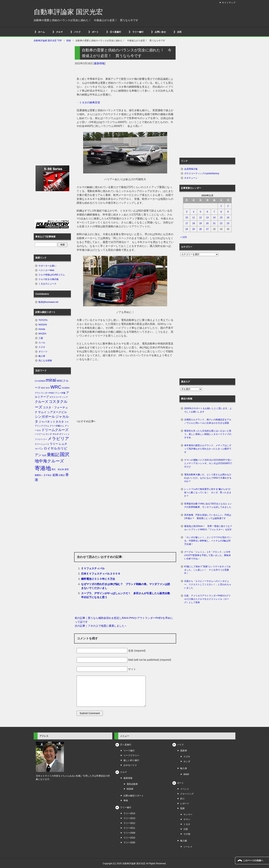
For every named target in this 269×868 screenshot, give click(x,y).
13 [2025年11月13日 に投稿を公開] (207, 218)
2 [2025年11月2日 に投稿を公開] (228, 206)
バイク (77, 32)
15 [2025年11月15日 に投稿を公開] (221, 218)
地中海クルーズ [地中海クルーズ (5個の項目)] (49, 461)
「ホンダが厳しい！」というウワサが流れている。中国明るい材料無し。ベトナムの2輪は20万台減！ (208, 541)
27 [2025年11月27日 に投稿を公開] (207, 229)
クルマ (59, 32)
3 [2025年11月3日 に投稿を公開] (187, 212)
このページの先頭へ (253, 861)
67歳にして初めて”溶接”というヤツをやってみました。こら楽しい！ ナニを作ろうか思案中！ (207, 570)
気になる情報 (45, 361)
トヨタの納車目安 (90, 102)
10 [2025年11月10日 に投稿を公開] (187, 218)
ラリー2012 (129, 823)
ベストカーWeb (46, 270)
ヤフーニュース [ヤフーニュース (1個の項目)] (42, 444)
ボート (95, 32)
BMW (186, 774)
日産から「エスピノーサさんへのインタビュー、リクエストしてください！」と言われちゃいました (208, 584)
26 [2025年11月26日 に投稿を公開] (200, 229)
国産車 (184, 751)
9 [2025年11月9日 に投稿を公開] (228, 212)
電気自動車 (132, 784)
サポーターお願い (47, 266)
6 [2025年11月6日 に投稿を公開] (207, 212)
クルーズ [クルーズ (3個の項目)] (41, 402)
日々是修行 (115, 32)
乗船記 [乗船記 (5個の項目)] (53, 455)
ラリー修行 (138, 32)
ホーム (41, 32)
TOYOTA (43, 320)
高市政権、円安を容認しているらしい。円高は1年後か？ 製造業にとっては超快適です (208, 517)
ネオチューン (191, 178)
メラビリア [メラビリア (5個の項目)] (58, 439)
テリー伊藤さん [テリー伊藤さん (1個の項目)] (57, 426)
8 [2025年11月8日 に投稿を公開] (221, 212)
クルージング (187, 794)
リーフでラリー (131, 755)
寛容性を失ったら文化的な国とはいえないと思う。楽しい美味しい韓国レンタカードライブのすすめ (208, 434)
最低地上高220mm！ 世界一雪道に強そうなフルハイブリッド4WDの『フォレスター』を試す (208, 528)
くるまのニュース (47, 284)
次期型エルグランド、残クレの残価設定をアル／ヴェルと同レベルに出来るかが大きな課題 (208, 421)
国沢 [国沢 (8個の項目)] (65, 454)
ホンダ (187, 761)
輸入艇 (184, 841)
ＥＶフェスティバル (93, 568)
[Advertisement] (125, 391)
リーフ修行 (129, 751)
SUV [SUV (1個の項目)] (48, 388)
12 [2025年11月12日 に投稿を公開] (200, 218)
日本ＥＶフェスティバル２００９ (101, 574)
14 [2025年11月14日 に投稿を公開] (214, 218)
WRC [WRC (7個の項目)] (56, 387)
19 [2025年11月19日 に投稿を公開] (200, 223)
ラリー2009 (129, 833)
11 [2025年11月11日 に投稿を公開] (194, 218)
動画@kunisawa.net (48, 302)
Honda (42, 329)
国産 (183, 808)
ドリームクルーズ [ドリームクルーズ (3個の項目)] (55, 430)
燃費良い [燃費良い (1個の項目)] (39, 475)
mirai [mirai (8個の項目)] (51, 380)
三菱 (41, 338)
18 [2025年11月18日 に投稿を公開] (194, 223)
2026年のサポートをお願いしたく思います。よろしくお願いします (208, 410)
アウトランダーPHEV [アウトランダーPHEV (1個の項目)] (45, 393)
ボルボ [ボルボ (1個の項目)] (56, 434)
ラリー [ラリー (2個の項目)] (54, 444)
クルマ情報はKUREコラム (52, 275)
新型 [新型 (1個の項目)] (67, 469)
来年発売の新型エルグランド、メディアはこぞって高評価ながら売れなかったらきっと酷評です (208, 449)
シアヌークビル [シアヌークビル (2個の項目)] (57, 412)
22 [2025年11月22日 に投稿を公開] (221, 223)
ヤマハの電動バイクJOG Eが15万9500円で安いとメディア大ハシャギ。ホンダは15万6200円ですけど (208, 463)
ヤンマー (188, 815)
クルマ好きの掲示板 (49, 279)
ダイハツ (43, 352)
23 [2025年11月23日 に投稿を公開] (228, 223)
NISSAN (43, 325)
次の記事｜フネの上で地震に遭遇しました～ (101, 626)
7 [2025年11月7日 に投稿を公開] (214, 212)
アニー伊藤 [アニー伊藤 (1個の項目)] (60, 393)
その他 (187, 834)
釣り (183, 799)
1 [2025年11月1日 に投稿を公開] (221, 206)
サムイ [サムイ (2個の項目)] (42, 412)
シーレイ (188, 847)
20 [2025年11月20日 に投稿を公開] (207, 223)
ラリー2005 (129, 843)
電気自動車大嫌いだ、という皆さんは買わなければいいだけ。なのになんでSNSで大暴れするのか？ (208, 478)
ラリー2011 (129, 828)
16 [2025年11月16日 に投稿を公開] (228, 218)
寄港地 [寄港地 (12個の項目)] (43, 468)
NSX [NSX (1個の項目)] (43, 388)
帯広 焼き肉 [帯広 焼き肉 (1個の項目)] (58, 469)
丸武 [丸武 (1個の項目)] (44, 455)
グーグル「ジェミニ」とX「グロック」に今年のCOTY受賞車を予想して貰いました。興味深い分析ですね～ (207, 555)
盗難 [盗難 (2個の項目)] (55, 475)
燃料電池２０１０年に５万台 (98, 579)
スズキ (42, 347)
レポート (185, 804)
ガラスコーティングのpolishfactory (202, 173)
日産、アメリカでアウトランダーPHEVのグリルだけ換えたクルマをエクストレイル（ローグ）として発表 (207, 599)
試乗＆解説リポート (134, 796)
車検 (126, 801)
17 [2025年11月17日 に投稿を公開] (187, 223)
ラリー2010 (129, 838)
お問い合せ (160, 32)
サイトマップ (229, 3)
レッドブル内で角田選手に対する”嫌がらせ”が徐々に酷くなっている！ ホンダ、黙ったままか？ (208, 493)
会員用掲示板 (191, 169)
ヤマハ (187, 819)
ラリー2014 (129, 813)
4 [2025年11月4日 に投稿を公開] (194, 212)
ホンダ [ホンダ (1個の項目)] (49, 434)
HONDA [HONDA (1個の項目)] (41, 381)
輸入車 (42, 356)
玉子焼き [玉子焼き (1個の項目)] (48, 475)
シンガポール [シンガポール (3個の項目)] (45, 417)
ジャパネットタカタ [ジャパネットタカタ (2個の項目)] (51, 422)
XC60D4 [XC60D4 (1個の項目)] (66, 388)
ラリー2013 (129, 818)
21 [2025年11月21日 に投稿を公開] (214, 223)
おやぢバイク (130, 765)
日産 (186, 829)
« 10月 (184, 237)
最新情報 (99, 63)
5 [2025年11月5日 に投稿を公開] (201, 212)
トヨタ (187, 824)
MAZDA (42, 334)
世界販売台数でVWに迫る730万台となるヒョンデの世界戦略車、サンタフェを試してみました (209, 505)
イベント (185, 789)
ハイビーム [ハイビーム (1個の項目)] (40, 434)
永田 (179, 32)
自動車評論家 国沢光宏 (68, 12)
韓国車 (130, 789)
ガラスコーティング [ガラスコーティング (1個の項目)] (59, 397)
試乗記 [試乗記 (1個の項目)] (62, 475)
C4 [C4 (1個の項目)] (36, 381)
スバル (42, 343)
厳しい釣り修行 (131, 760)
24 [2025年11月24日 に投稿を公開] (187, 229)
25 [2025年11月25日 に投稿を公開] (194, 229)
